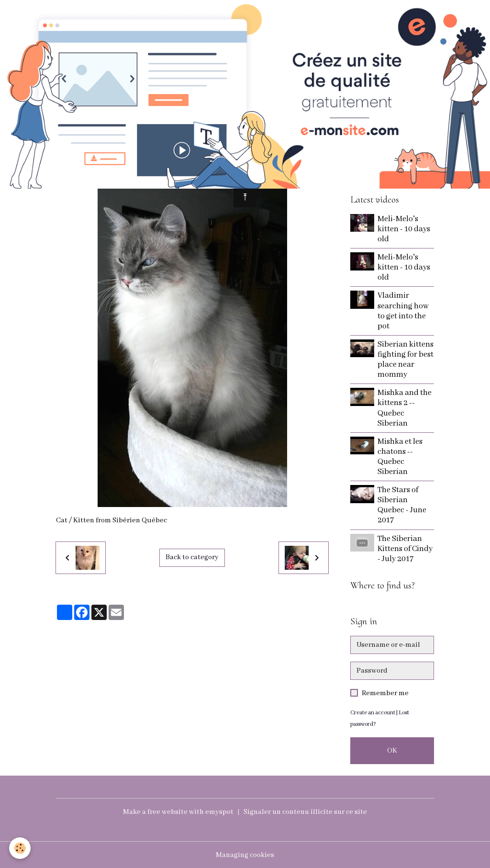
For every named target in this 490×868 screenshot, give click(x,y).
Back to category (192, 558)
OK (392, 751)
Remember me (385, 693)
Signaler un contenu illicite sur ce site (306, 812)
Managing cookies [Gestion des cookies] (245, 855)
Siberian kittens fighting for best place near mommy (405, 360)
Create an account (373, 713)
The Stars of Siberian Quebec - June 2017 (402, 505)
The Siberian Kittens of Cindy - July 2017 (406, 549)
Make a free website (155, 812)
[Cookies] (20, 848)
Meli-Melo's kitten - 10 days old (404, 229)
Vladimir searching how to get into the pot (404, 311)
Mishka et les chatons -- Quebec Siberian (401, 457)
